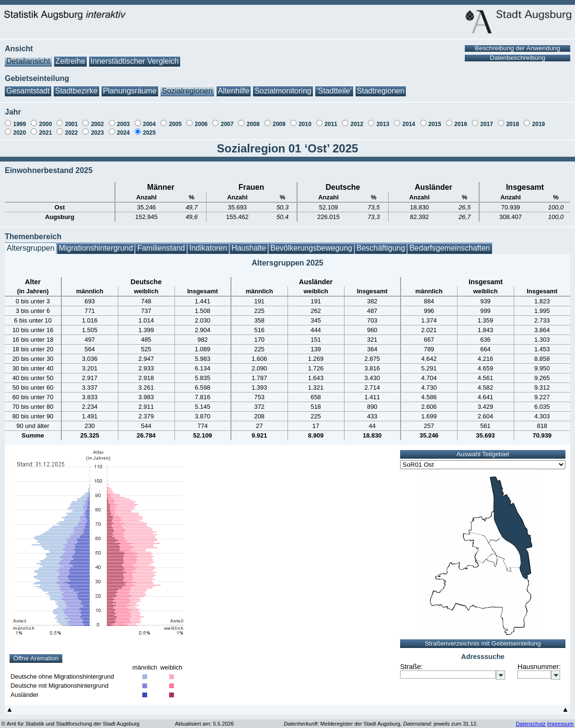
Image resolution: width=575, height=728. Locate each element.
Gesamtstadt (28, 86)
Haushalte (249, 243)
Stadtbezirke (76, 86)
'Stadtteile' (334, 86)
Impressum (560, 719)
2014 (409, 119)
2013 (383, 119)
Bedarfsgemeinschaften (449, 243)
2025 (149, 128)
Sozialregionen (187, 86)
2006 (201, 119)
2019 (539, 119)
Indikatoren (208, 243)
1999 (19, 119)
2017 (487, 119)
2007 (227, 119)
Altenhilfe (234, 86)
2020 (19, 128)
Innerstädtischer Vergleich (135, 56)
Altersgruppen (31, 243)
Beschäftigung (381, 243)
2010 (305, 119)
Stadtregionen (381, 86)
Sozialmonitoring (283, 86)
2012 (357, 119)
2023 (98, 128)
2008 (253, 119)
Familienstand (161, 243)
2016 (461, 119)
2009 (279, 119)
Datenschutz (530, 719)
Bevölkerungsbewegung (311, 243)
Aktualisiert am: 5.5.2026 (204, 719)
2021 (46, 128)
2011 (331, 119)
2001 (72, 119)
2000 (46, 119)
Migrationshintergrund (96, 243)
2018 (512, 119)
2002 (98, 119)
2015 (435, 119)
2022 (72, 128)
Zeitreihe (70, 56)
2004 (149, 119)
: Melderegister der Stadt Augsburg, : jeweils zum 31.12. (381, 719)
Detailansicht (28, 56)
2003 (123, 119)
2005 (175, 119)
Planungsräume (130, 86)
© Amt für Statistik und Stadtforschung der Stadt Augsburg (70, 719)
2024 (123, 128)
